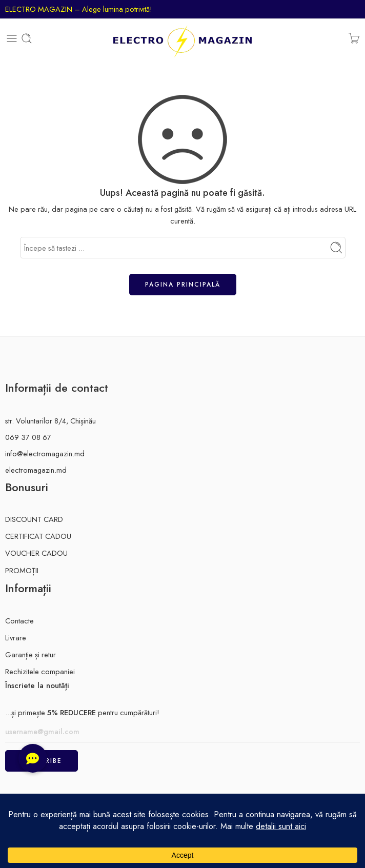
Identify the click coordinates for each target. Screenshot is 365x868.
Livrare (16, 638)
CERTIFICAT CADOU (38, 536)
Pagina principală (183, 285)
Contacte (19, 621)
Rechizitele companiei (40, 671)
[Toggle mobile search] (27, 38)
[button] (33, 758)
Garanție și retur (31, 654)
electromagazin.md (36, 470)
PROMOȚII (22, 570)
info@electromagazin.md (45, 453)
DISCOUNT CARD (34, 519)
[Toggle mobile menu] (12, 38)
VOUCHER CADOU (36, 553)
